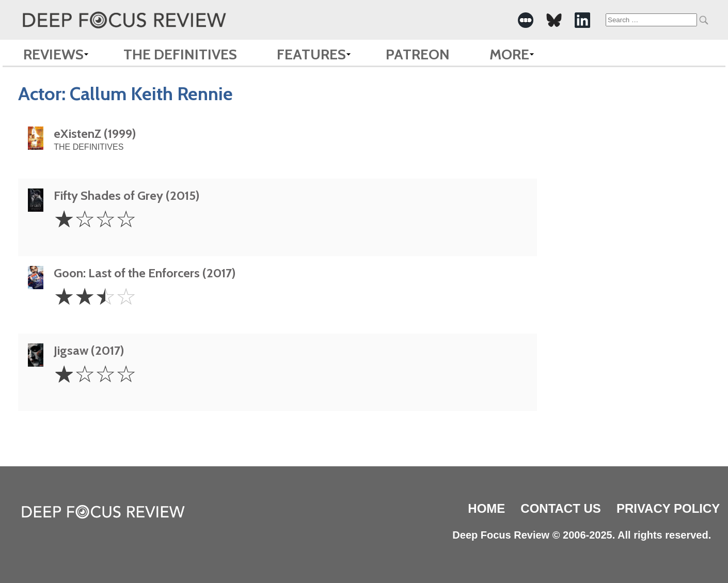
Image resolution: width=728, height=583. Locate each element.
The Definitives (180, 54)
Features (311, 54)
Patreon (418, 54)
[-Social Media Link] (526, 20)
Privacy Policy (668, 508)
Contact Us (561, 508)
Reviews (53, 54)
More (509, 54)
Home (486, 508)
